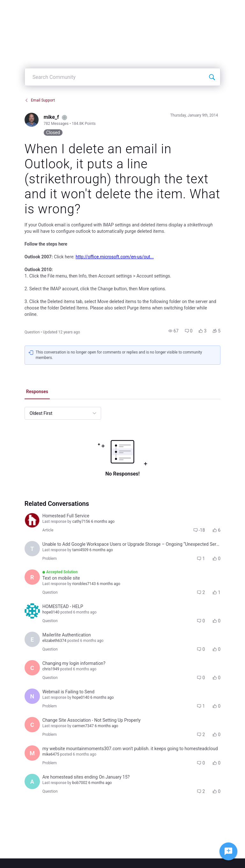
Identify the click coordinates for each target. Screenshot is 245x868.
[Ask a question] (228, 851)
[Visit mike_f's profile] (32, 120)
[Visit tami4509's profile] (32, 549)
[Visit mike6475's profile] (32, 753)
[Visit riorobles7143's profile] (32, 577)
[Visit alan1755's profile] (32, 781)
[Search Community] (212, 77)
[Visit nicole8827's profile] (32, 696)
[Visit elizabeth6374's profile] (32, 639)
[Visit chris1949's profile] (32, 668)
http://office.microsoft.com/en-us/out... (115, 257)
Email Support (40, 100)
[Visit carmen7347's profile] (32, 725)
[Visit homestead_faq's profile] (32, 520)
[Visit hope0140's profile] (32, 611)
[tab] (37, 392)
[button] (174, 331)
